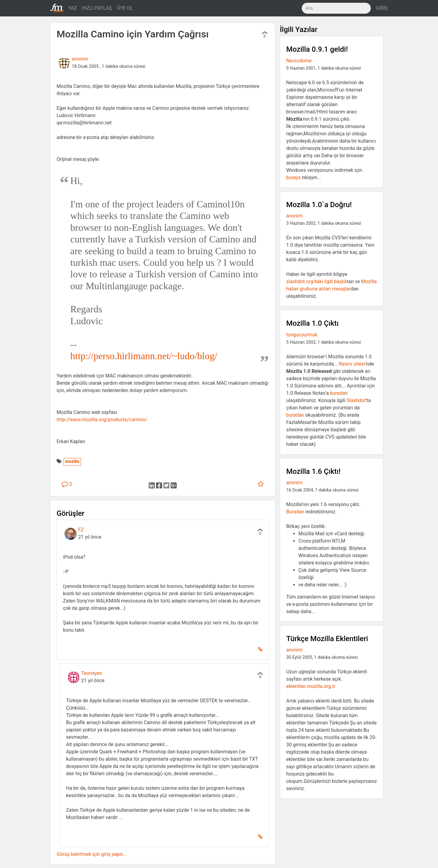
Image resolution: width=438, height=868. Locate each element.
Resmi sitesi (352, 364)
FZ (81, 530)
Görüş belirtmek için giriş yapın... (92, 854)
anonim (80, 59)
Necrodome (299, 61)
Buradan (295, 512)
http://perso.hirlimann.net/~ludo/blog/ (144, 356)
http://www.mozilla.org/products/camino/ (102, 420)
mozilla (72, 462)
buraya (294, 177)
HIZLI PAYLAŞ (97, 8)
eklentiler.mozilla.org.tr (311, 686)
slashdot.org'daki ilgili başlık (316, 281)
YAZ (73, 8)
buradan (339, 393)
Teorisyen (92, 673)
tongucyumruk (302, 335)
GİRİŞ (382, 8)
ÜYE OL (125, 8)
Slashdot (356, 400)
